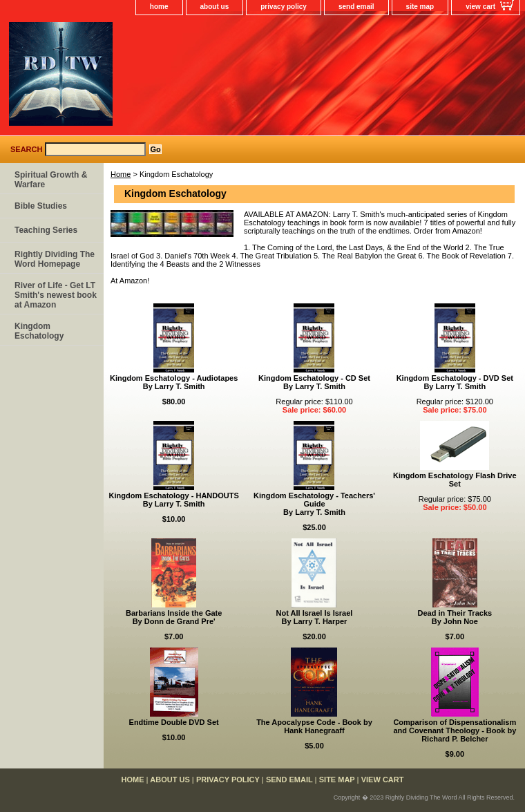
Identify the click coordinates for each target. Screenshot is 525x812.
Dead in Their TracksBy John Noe (455, 617)
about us (215, 7)
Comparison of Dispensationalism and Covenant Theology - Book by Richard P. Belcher (455, 730)
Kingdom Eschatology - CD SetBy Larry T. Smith (314, 382)
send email (356, 7)
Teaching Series (46, 230)
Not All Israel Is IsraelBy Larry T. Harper (315, 617)
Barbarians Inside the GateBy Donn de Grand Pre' (174, 617)
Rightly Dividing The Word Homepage (55, 259)
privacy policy (284, 7)
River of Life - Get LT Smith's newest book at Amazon (56, 295)
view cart (480, 7)
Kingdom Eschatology (39, 331)
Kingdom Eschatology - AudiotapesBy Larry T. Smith (174, 382)
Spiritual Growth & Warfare (51, 180)
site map (420, 7)
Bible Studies (41, 206)
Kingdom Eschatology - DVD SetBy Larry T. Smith (455, 382)
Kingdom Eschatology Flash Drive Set (455, 480)
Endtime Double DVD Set (174, 722)
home (159, 7)
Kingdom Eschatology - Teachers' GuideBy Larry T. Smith (314, 504)
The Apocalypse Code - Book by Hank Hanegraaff (314, 726)
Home (121, 174)
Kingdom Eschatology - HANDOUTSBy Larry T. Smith (174, 500)
